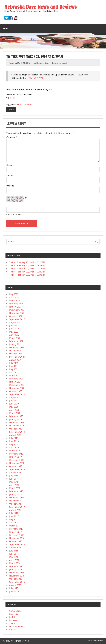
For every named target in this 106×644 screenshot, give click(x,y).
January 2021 (15, 382)
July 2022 (14, 326)
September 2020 (17, 394)
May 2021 (14, 369)
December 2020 (17, 385)
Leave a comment (60, 63)
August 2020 (15, 398)
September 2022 (17, 319)
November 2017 (17, 501)
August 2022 (15, 322)
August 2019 (15, 435)
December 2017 (17, 498)
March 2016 (15, 563)
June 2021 (14, 366)
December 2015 (17, 573)
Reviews (13, 620)
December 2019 (17, 423)
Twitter (28, 105)
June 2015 (14, 591)
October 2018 (16, 466)
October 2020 (16, 391)
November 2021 (17, 351)
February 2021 (16, 379)
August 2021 (15, 360)
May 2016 (14, 557)
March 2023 (15, 301)
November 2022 (17, 313)
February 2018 (16, 491)
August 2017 (15, 510)
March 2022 (15, 338)
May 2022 (14, 332)
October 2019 (16, 429)
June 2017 (14, 516)
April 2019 (14, 448)
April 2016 (14, 560)
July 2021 (14, 363)
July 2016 (14, 551)
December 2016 (17, 535)
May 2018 (14, 482)
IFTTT (12, 98)
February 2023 (16, 304)
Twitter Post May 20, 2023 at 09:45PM (27, 272)
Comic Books (15, 611)
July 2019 (14, 438)
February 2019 (16, 454)
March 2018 (15, 488)
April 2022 (14, 335)
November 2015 (17, 576)
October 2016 (16, 541)
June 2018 (14, 479)
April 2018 (14, 485)
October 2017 (16, 504)
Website (10, 186)
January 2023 (15, 307)
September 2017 (17, 507)
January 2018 (15, 494)
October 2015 (16, 579)
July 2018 (14, 476)
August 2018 (15, 473)
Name (10, 165)
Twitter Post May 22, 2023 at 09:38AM (27, 266)
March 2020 (15, 413)
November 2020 (17, 388)
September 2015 (17, 582)
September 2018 (17, 469)
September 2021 (17, 357)
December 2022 (17, 310)
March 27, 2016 (36, 78)
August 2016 (15, 548)
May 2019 (14, 444)
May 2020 (14, 407)
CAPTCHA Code (14, 215)
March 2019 (15, 451)
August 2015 (15, 585)
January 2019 (15, 457)
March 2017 (15, 526)
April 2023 (14, 297)
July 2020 (14, 401)
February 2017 (16, 529)
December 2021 (17, 347)
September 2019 (17, 432)
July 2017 (14, 513)
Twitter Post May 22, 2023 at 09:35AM (27, 269)
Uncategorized (16, 627)
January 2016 (15, 570)
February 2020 (16, 416)
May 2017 (14, 519)
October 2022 (16, 316)
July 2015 (14, 588)
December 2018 (17, 460)
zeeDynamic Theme (95, 641)
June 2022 (14, 329)
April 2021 (14, 372)
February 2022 (16, 341)
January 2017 (15, 532)
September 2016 (17, 545)
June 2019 (14, 441)
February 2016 (16, 566)
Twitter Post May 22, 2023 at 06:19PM (27, 262)
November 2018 (17, 463)
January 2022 (15, 344)
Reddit (12, 617)
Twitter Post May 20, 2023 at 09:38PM (27, 275)
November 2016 (17, 538)
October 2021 (16, 354)
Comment (12, 137)
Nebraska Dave (43, 63)
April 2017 (14, 523)
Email (10, 176)
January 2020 (15, 419)
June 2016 (14, 554)
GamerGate (14, 614)
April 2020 (14, 410)
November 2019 (17, 426)
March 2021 (15, 376)
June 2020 (14, 404)
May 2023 (14, 294)
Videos (12, 630)
